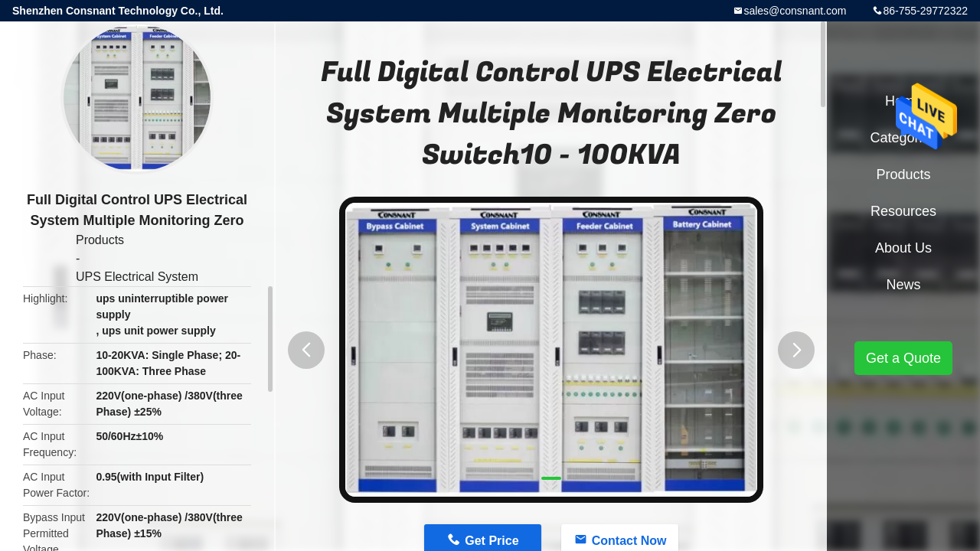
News (903, 285)
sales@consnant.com (795, 11)
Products (100, 240)
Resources (903, 211)
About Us (903, 248)
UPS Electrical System (137, 277)
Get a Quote (903, 358)
